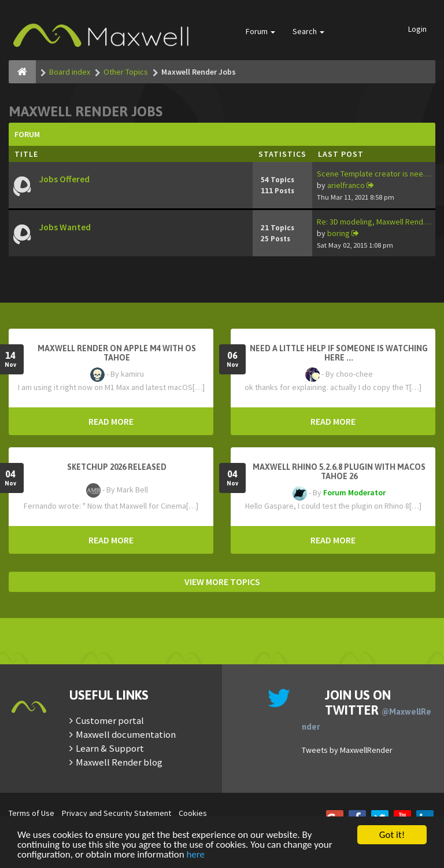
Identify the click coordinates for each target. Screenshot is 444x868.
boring (338, 233)
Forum (260, 31)
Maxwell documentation (126, 734)
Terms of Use (32, 813)
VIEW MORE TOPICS (222, 582)
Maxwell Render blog (119, 762)
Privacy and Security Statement (116, 813)
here (195, 855)
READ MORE (111, 421)
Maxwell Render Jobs (86, 111)
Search (308, 31)
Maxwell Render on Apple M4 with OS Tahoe (117, 353)
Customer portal (110, 720)
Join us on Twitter (367, 709)
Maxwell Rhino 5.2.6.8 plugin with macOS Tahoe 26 (339, 472)
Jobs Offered (64, 179)
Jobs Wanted (65, 227)
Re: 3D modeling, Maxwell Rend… (374, 222)
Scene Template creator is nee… (374, 174)
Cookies (193, 813)
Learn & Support (110, 748)
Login (417, 29)
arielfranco (346, 185)
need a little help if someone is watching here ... (339, 353)
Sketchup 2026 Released (117, 467)
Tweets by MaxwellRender (347, 750)
